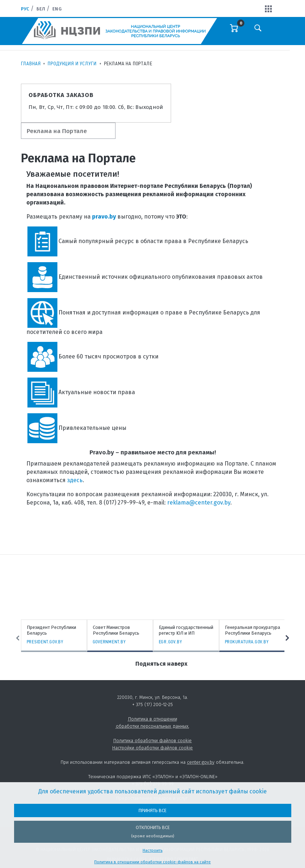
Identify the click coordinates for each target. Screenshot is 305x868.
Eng (57, 9)
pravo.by (104, 217)
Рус (25, 9)
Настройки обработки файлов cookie (152, 748)
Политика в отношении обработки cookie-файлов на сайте (152, 862)
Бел (41, 9)
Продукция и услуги (72, 63)
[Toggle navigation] (279, 33)
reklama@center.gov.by (199, 503)
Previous (17, 638)
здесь (75, 480)
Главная (31, 63)
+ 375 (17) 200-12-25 (152, 704)
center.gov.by (201, 762)
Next (288, 638)
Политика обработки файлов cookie (152, 741)
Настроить (152, 851)
